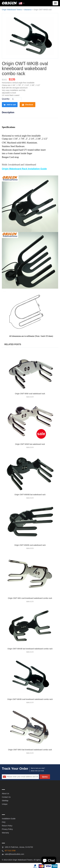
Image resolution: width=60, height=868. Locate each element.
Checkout (27, 105)
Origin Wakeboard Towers (12, 10)
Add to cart (10, 105)
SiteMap (5, 801)
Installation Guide (9, 819)
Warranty (5, 833)
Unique (5, 804)
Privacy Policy (7, 829)
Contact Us (6, 797)
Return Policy (7, 826)
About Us (6, 794)
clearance (28, 10)
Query (45, 777)
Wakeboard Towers (25, 860)
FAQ (4, 822)
